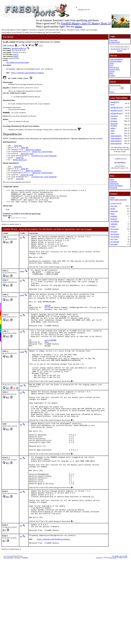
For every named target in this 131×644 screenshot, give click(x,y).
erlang (112, 131)
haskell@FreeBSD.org (19, 48)
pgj (21, 247)
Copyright (99, 620)
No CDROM (115, 221)
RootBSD (120, 51)
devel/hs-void (27, 157)
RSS (126, 619)
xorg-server (114, 116)
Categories (113, 182)
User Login (114, 40)
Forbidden (114, 216)
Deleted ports (114, 184)
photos (78, 26)
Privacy (113, 71)
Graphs (112, 198)
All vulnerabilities (120, 162)
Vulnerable (114, 224)
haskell (16, 56)
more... (112, 92)
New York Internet (115, 49)
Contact (113, 75)
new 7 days (114, 239)
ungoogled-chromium (114, 125)
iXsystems (124, 49)
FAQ (112, 65)
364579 (16, 54)
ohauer (22, 287)
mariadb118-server (116, 113)
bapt (21, 420)
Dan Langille (113, 620)
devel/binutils (20, 164)
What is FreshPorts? (117, 59)
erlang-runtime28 (116, 143)
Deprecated (114, 211)
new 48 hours (115, 237)
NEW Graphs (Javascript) (118, 200)
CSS (121, 619)
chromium (114, 121)
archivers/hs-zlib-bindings (44, 159)
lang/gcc (20, 162)
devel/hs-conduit (33, 153)
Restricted (114, 219)
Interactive (114, 232)
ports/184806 (50, 368)
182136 (48, 327)
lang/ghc (18, 148)
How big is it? (115, 67)
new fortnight (115, 242)
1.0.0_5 (5, 45)
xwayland (114, 118)
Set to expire (115, 229)
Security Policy (115, 69)
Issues (112, 63)
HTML (117, 619)
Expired (113, 226)
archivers (11, 45)
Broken (113, 209)
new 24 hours (115, 234)
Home (112, 180)
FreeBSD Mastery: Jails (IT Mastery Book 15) (86, 23)
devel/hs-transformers (43, 155)
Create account (115, 42)
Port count (114, 206)
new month (114, 244)
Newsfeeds (114, 188)
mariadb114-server (116, 110)
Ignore (113, 214)
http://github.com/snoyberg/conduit (18, 62)
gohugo (113, 128)
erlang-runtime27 (116, 136)
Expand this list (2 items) (18, 227)
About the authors (116, 61)
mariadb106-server (117, 107)
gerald (22, 314)
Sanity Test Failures (116, 186)
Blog (112, 73)
